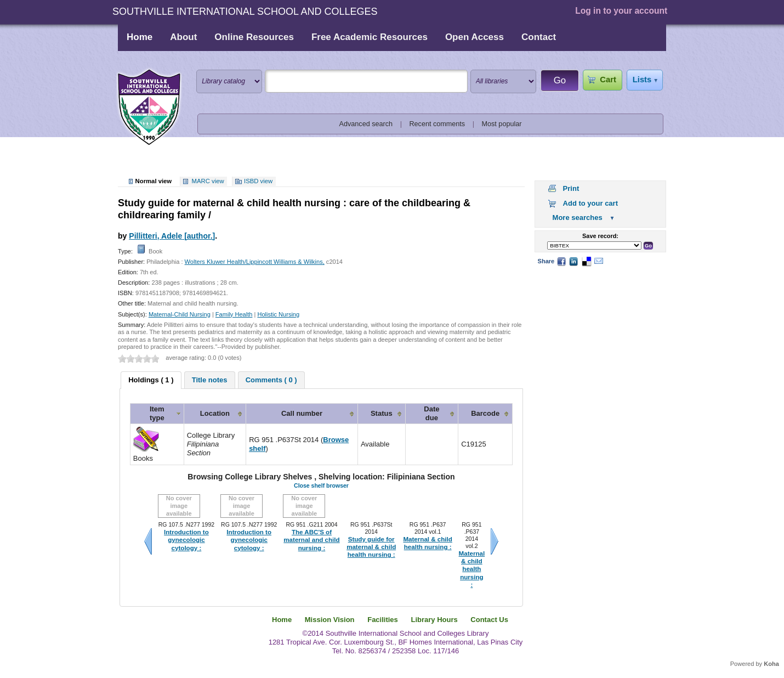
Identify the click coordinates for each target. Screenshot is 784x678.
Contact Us (489, 620)
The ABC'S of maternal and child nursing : (311, 540)
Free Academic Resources (370, 37)
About (183, 37)
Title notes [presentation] (210, 380)
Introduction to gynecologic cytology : (186, 540)
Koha (771, 664)
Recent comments (437, 124)
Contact (539, 37)
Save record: (600, 236)
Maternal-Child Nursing (180, 314)
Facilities (383, 620)
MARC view (208, 181)
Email (599, 261)
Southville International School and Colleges (149, 108)
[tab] (151, 380)
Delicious (586, 261)
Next (495, 541)
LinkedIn (573, 261)
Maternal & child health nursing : (427, 543)
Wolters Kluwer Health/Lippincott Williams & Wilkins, (255, 262)
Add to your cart (590, 203)
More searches (578, 217)
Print (571, 188)
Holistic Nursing (278, 314)
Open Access (475, 37)
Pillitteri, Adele (172, 236)
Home (140, 37)
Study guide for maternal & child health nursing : (371, 547)
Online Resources (254, 37)
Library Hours (434, 620)
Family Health (234, 314)
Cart (608, 80)
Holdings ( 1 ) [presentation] (151, 380)
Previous (148, 541)
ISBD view (258, 181)
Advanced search (366, 124)
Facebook (561, 261)
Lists (642, 80)
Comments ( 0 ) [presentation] (271, 380)
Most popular (502, 124)
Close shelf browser (321, 485)
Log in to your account (621, 11)
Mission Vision (330, 620)
